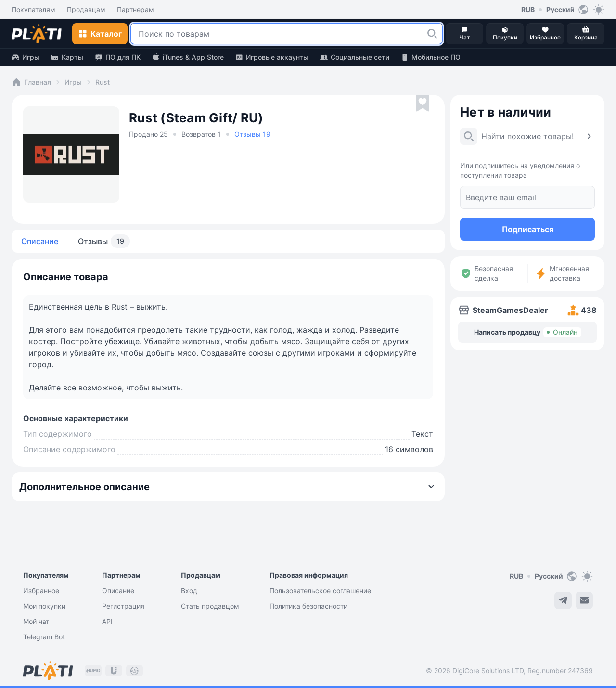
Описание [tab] (40, 241)
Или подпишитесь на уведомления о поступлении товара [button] (520, 170)
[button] (432, 34)
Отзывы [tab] (104, 241)
